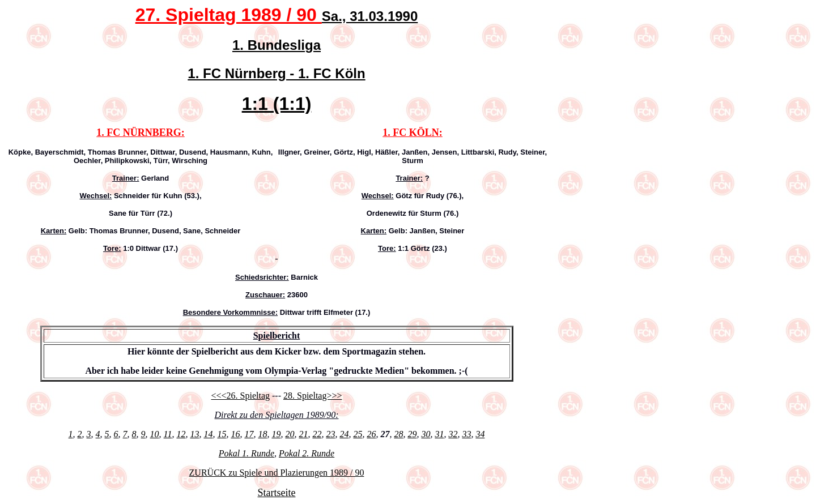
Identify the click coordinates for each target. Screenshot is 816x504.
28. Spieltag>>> (313, 396)
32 (453, 434)
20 (290, 434)
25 (358, 434)
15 (222, 434)
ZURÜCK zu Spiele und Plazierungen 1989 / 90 (277, 473)
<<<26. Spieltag (240, 396)
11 (168, 434)
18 (262, 434)
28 (398, 434)
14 (208, 434)
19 (276, 434)
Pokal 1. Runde (246, 453)
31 (439, 434)
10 (155, 434)
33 (466, 434)
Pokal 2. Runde (307, 453)
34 (480, 434)
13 (194, 434)
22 (317, 434)
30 (426, 434)
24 (344, 434)
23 (330, 434)
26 (371, 434)
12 (181, 434)
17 (249, 434)
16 (235, 434)
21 (303, 434)
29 (412, 434)
